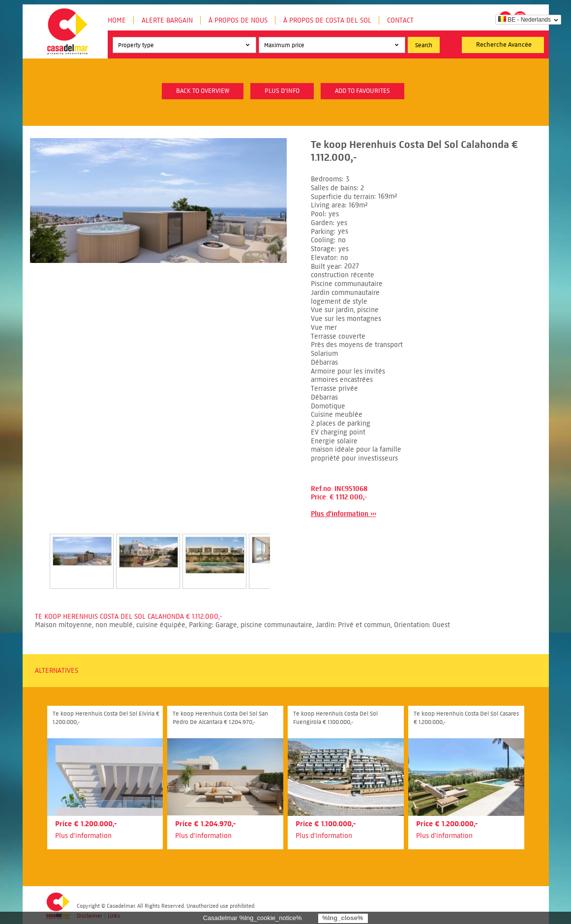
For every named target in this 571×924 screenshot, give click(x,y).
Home (117, 20)
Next (282, 551)
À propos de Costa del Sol (327, 20)
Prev (38, 551)
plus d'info (282, 91)
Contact (400, 20)
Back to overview (203, 91)
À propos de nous (238, 20)
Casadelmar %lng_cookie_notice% (253, 918)
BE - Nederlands (525, 20)
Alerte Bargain (167, 20)
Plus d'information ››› (344, 514)
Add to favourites (362, 91)
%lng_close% (343, 918)
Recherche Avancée (504, 45)
